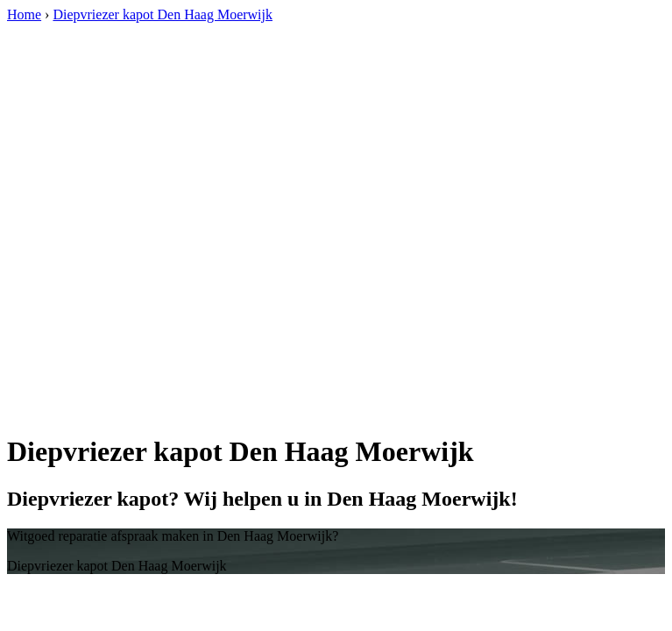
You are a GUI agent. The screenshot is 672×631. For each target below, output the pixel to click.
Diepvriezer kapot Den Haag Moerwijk (163, 14)
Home (24, 14)
